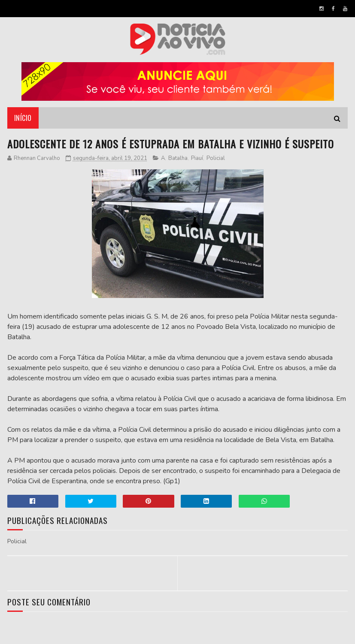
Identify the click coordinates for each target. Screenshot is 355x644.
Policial (216, 158)
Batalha (178, 158)
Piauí (197, 158)
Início (23, 118)
